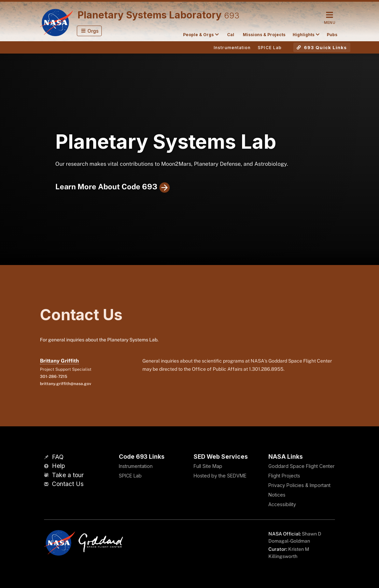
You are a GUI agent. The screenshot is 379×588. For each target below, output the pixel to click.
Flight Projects (284, 476)
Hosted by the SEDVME (220, 476)
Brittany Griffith (59, 361)
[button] (89, 31)
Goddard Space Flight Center (301, 466)
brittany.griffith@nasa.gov (66, 384)
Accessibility (282, 504)
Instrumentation (136, 466)
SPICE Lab (130, 476)
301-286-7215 (54, 377)
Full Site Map (208, 466)
